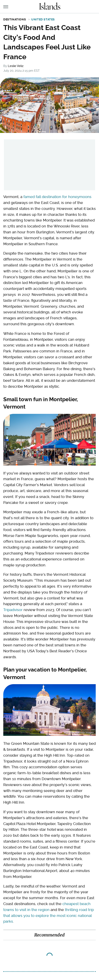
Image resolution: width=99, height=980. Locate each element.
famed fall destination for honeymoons (57, 197)
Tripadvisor (13, 610)
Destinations (15, 19)
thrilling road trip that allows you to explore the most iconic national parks (49, 916)
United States (43, 19)
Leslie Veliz (16, 66)
